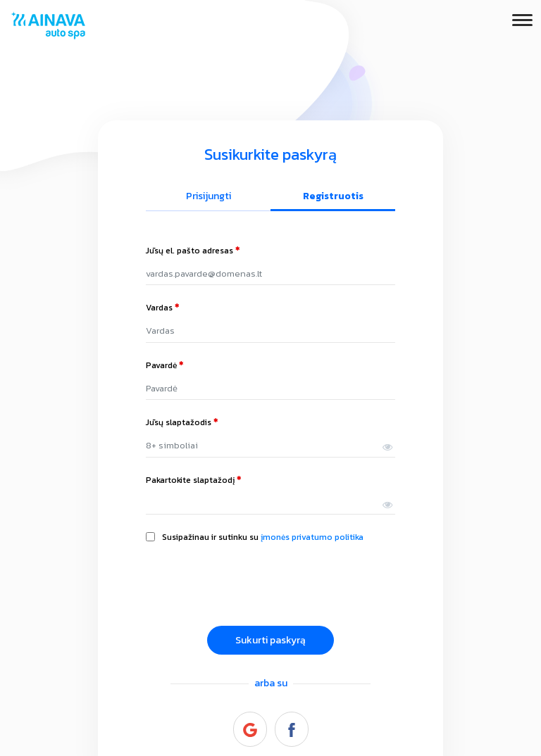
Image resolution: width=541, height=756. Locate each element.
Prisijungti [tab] (209, 196)
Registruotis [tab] (333, 196)
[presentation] (253, 587)
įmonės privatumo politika (312, 537)
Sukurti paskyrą (270, 640)
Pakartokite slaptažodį (194, 480)
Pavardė (165, 365)
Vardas (163, 308)
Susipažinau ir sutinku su (263, 537)
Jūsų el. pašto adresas (193, 251)
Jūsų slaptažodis (182, 422)
